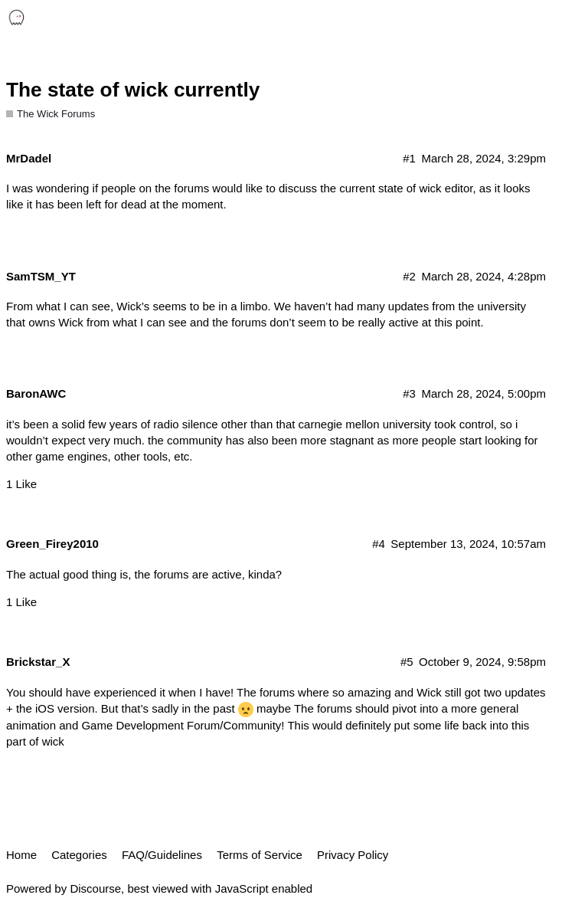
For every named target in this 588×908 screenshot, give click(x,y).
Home (21, 855)
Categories (79, 855)
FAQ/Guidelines (162, 855)
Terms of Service (260, 855)
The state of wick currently (133, 90)
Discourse (95, 888)
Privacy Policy (353, 855)
